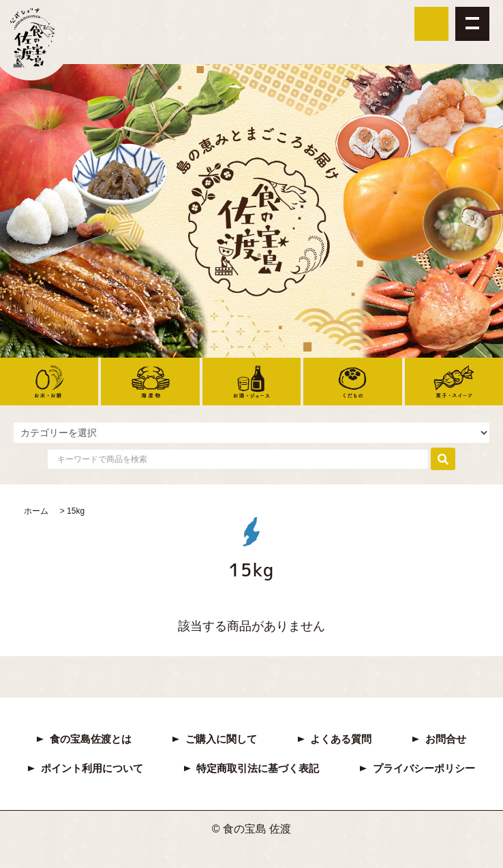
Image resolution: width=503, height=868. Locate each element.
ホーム (36, 511)
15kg (76, 511)
